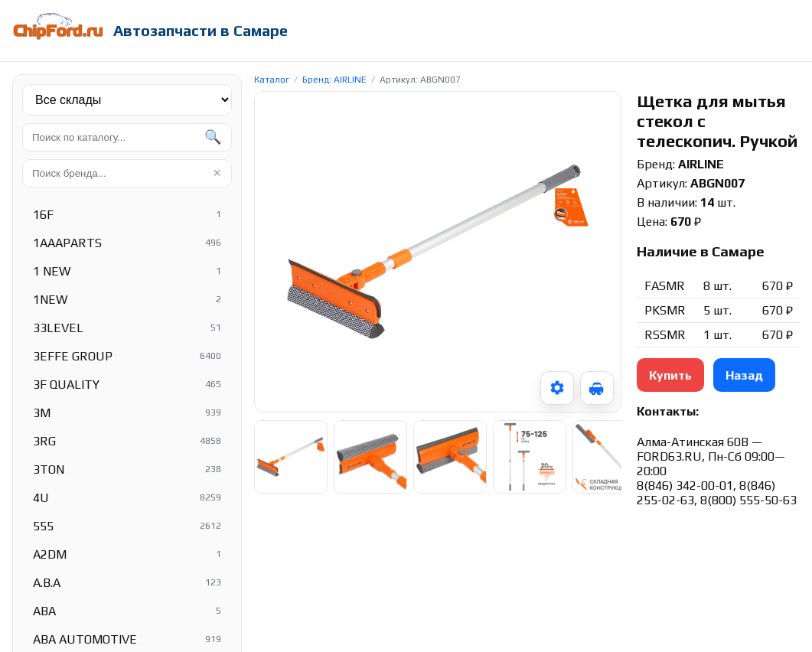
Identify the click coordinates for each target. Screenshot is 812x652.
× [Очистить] (217, 173)
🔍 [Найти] (213, 137)
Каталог (272, 80)
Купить (670, 375)
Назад (744, 375)
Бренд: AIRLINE (334, 80)
